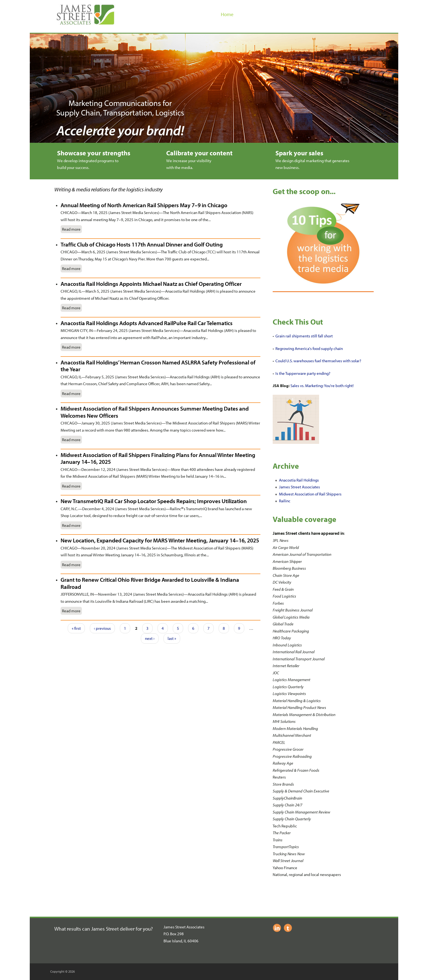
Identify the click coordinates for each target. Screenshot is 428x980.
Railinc (285, 501)
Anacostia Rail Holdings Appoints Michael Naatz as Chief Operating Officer (151, 284)
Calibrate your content (199, 153)
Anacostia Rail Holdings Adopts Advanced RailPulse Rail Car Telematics (147, 323)
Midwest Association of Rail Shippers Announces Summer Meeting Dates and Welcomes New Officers (155, 412)
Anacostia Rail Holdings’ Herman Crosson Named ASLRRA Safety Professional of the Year (158, 366)
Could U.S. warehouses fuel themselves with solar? (318, 361)
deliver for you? (136, 929)
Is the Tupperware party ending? (303, 373)
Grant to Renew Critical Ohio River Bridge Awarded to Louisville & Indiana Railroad (150, 583)
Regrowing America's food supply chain (309, 348)
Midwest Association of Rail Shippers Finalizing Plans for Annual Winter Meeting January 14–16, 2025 (158, 458)
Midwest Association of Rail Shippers (310, 494)
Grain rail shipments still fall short (304, 336)
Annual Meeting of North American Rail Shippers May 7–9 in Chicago (144, 205)
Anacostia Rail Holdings (299, 480)
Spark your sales (299, 153)
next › (150, 638)
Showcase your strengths (94, 153)
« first (76, 628)
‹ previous (102, 628)
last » (172, 638)
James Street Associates (299, 487)
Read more (71, 229)
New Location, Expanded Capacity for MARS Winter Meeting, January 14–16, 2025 (160, 540)
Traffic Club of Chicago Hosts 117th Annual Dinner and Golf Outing (142, 244)
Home (227, 14)
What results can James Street (87, 929)
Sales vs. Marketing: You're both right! (322, 386)
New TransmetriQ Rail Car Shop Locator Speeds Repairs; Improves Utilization (154, 501)
